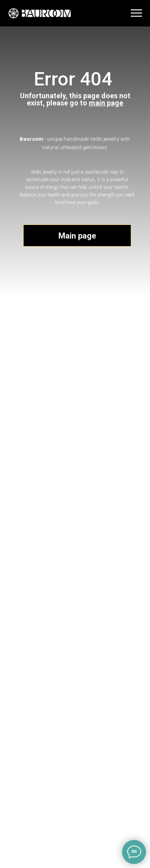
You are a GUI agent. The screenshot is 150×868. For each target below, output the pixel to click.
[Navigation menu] (136, 13)
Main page (77, 236)
